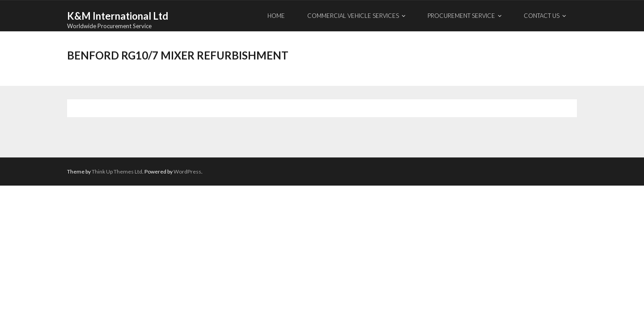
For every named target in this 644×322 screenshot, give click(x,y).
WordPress (187, 172)
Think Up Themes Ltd (117, 172)
